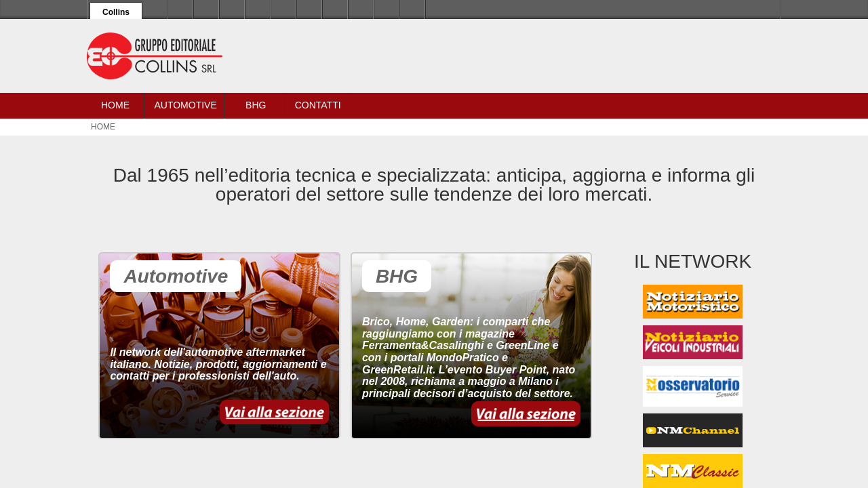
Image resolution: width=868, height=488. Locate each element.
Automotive (185, 105)
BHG (256, 105)
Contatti (318, 105)
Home (115, 105)
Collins (116, 12)
